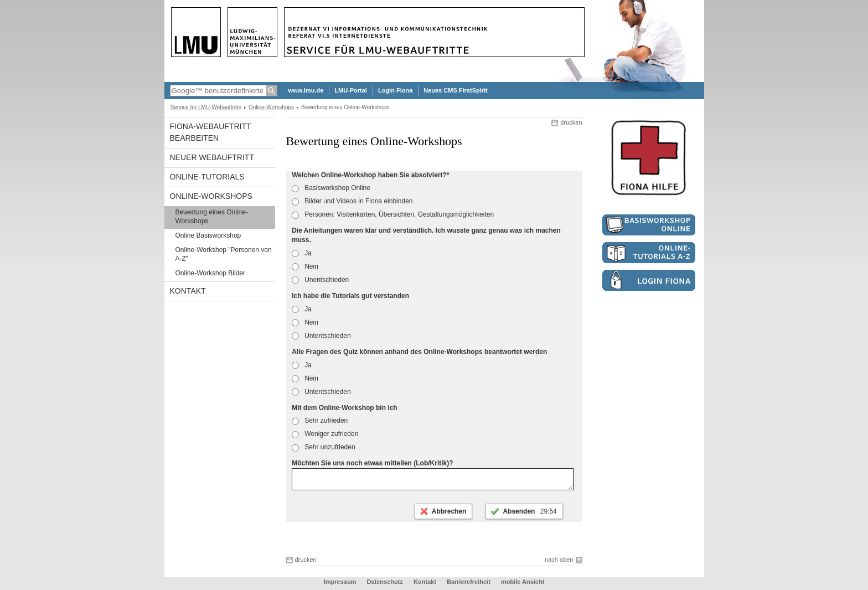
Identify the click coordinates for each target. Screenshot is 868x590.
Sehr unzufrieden (323, 447)
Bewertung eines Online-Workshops (212, 217)
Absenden (529, 515)
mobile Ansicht (523, 585)
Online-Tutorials (207, 177)
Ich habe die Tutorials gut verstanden (350, 296)
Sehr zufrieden (320, 420)
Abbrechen (449, 515)
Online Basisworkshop (208, 235)
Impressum (340, 585)
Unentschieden (320, 280)
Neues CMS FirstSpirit (456, 90)
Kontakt (188, 291)
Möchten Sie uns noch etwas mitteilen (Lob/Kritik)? (372, 463)
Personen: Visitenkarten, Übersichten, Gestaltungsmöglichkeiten (393, 214)
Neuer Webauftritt (212, 157)
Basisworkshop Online (331, 188)
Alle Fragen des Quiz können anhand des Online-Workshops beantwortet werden (419, 352)
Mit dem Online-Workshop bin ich (344, 408)
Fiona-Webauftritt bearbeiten (211, 132)
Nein (305, 266)
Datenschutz (384, 585)
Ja (302, 253)
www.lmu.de (306, 90)
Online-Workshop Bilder (211, 273)
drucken (571, 122)
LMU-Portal (351, 90)
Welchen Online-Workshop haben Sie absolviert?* (370, 175)
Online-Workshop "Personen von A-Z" (224, 254)
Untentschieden (321, 336)
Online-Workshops (271, 107)
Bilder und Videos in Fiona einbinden (352, 201)
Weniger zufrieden (325, 434)
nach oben (559, 563)
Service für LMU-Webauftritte (206, 107)
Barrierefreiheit (469, 585)
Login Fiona (395, 90)
